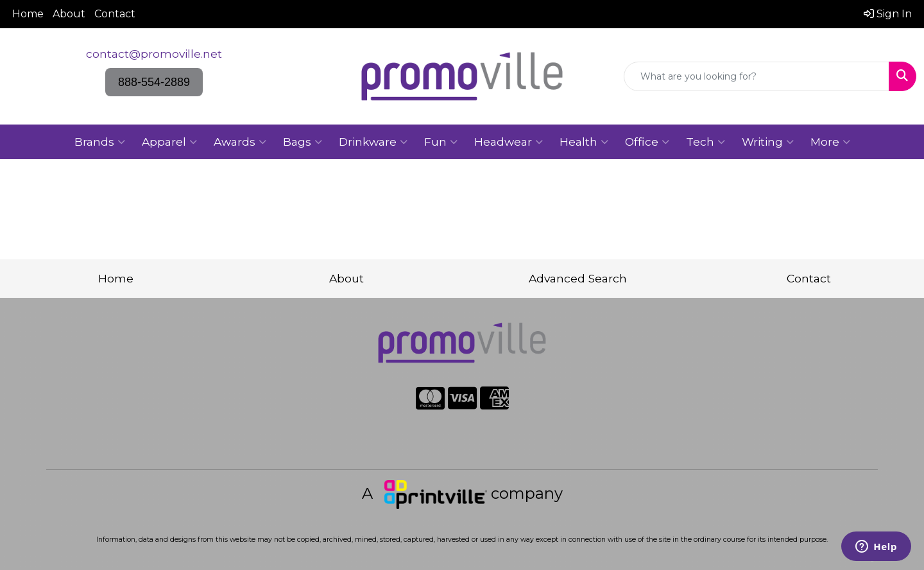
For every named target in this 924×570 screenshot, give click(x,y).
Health (584, 142)
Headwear (509, 142)
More (830, 142)
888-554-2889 (154, 82)
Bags (303, 142)
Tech (706, 142)
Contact (115, 14)
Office (647, 142)
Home (28, 14)
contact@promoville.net (154, 54)
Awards (240, 142)
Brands (100, 142)
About (69, 14)
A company (462, 493)
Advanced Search (578, 278)
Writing (768, 142)
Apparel (169, 142)
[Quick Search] (757, 76)
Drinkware (373, 142)
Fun (441, 142)
